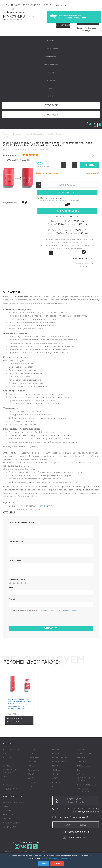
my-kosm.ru (46, 506)
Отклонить (57, 863)
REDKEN (56, 782)
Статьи (7, 811)
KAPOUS (32, 766)
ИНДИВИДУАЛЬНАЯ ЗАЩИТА (86, 779)
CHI (5, 762)
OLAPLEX (57, 770)
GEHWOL (7, 785)
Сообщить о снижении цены (47, 173)
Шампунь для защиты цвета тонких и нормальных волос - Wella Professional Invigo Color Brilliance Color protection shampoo (20, 704)
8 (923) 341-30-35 (76, 802)
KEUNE (31, 774)
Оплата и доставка (14, 802)
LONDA (56, 749)
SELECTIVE (82, 762)
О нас (6, 806)
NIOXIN (55, 766)
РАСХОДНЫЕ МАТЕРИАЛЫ (83, 790)
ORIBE (55, 778)
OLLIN (55, 774)
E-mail (12, 599)
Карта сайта (10, 827)
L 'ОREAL (32, 782)
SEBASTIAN (82, 758)
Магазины (8, 819)
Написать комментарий (21, 523)
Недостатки (15, 561)
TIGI (79, 770)
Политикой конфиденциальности (56, 858)
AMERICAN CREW (11, 749)
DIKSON (7, 777)
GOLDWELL (33, 762)
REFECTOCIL (58, 787)
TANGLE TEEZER (84, 766)
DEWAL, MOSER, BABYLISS (11, 771)
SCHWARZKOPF (84, 754)
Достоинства (16, 542)
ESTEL (6, 781)
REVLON (81, 749)
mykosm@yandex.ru (14, 12)
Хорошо (44, 863)
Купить (91, 165)
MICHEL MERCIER (60, 758)
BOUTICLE (8, 758)
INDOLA (31, 749)
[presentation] (29, 619)
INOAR (31, 754)
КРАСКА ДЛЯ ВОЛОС (87, 785)
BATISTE (7, 754)
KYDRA (31, 778)
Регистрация (51, 115)
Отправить (51, 628)
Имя (11, 588)
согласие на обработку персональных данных (60, 201)
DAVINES (7, 766)
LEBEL (31, 787)
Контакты (8, 815)
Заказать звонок (63, 25)
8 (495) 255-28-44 (76, 799)
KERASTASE (33, 770)
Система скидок (12, 823)
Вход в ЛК (51, 106)
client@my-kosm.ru (76, 837)
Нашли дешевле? (92, 173)
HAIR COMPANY (10, 789)
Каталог (9, 744)
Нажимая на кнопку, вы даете (60, 200)
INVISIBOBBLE (34, 758)
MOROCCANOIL (59, 762)
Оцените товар (17, 580)
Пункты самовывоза (67, 211)
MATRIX (56, 754)
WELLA (80, 774)
